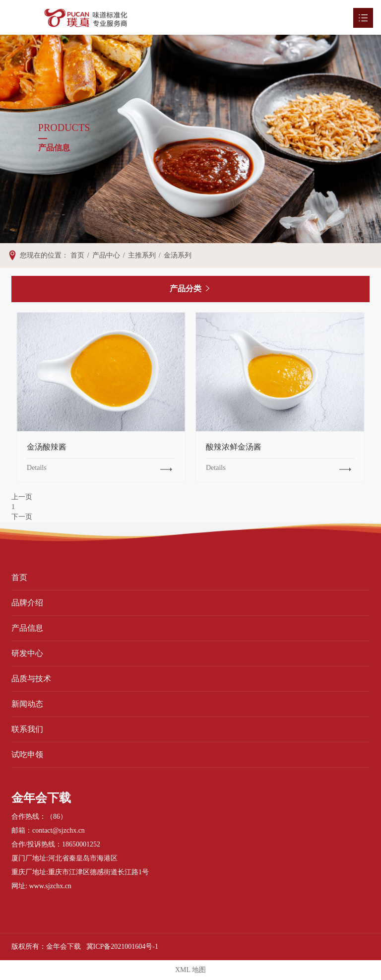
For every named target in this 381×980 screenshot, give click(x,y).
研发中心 (27, 653)
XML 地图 (190, 970)
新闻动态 (27, 704)
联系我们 (27, 729)
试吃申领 (27, 754)
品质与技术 (31, 679)
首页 (19, 577)
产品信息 (27, 628)
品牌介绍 (27, 603)
